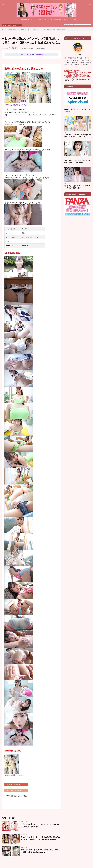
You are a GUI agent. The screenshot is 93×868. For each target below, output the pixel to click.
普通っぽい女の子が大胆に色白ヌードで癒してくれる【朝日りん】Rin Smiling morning (40, 851)
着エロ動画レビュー (26, 19)
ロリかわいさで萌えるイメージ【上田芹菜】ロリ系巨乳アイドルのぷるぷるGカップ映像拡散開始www (40, 838)
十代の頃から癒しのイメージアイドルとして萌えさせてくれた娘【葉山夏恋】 (40, 825)
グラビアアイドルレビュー (41, 19)
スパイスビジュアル (19, 49)
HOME (3, 29)
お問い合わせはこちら (70, 19)
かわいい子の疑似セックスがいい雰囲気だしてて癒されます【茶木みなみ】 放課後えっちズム (43, 29)
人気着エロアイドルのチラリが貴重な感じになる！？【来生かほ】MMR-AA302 (78, 136)
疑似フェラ (34, 49)
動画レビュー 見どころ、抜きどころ (24, 68)
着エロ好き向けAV (56, 19)
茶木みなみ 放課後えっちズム (16, 105)
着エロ (39, 49)
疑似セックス (28, 49)
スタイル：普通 (10, 49)
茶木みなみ (44, 49)
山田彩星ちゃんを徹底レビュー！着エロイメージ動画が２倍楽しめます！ (78, 187)
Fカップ (4, 49)
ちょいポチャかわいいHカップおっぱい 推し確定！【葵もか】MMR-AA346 (78, 161)
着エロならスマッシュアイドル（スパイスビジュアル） (78, 110)
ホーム (17, 19)
